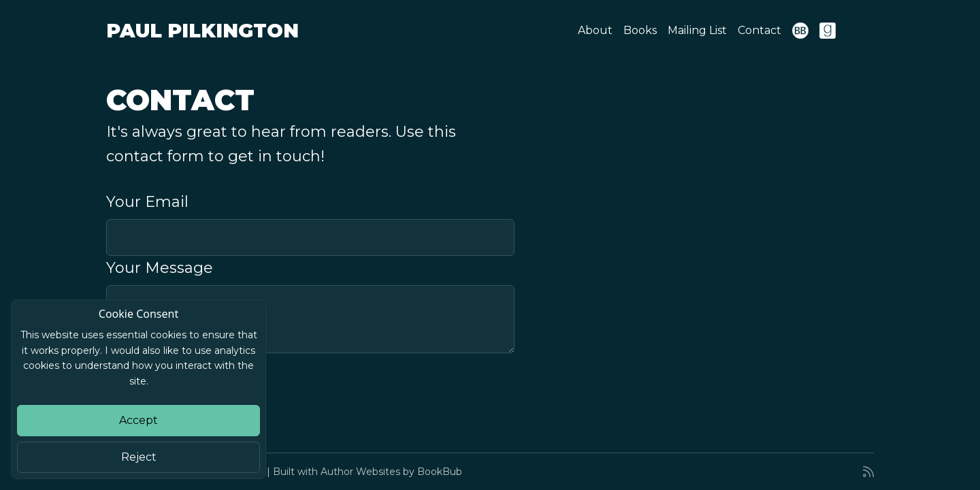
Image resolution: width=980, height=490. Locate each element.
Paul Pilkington (202, 31)
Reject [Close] (139, 457)
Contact (759, 30)
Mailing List (697, 30)
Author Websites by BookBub (391, 472)
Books (640, 30)
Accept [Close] (138, 420)
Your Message (160, 268)
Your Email (147, 202)
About (595, 30)
